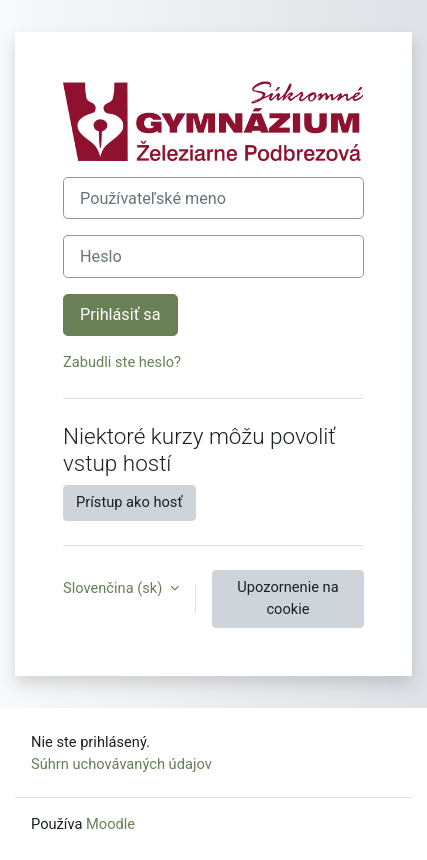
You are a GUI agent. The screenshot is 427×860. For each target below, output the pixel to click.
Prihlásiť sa (120, 314)
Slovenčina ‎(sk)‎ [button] (114, 588)
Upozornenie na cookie (287, 598)
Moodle (110, 824)
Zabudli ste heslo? (122, 362)
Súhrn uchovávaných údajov (121, 764)
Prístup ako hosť (129, 502)
